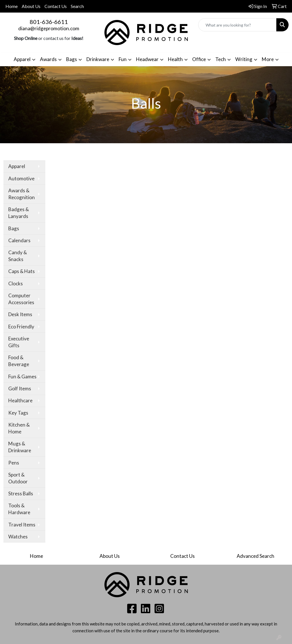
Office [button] (199, 59)
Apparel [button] (22, 59)
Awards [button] (48, 59)
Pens (14, 463)
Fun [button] (123, 59)
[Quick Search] (237, 25)
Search (77, 6)
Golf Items (20, 388)
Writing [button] (244, 59)
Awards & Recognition (22, 194)
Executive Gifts (19, 342)
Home (12, 6)
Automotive (21, 178)
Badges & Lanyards (19, 213)
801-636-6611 (49, 22)
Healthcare (20, 400)
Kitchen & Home (19, 428)
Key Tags (18, 413)
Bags (14, 228)
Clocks (16, 283)
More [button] (268, 59)
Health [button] (175, 59)
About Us (31, 6)
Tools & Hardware (19, 509)
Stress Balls (21, 493)
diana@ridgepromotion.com (49, 28)
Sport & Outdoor (18, 478)
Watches (18, 537)
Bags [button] (72, 59)
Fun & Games (22, 376)
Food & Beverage (19, 361)
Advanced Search (255, 556)
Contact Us (56, 6)
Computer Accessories (21, 299)
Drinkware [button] (98, 59)
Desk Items (20, 314)
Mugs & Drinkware (20, 447)
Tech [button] (221, 59)
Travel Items (22, 525)
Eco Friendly (21, 327)
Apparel (17, 166)
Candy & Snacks (18, 256)
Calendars (19, 240)
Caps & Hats (22, 271)
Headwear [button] (147, 59)
